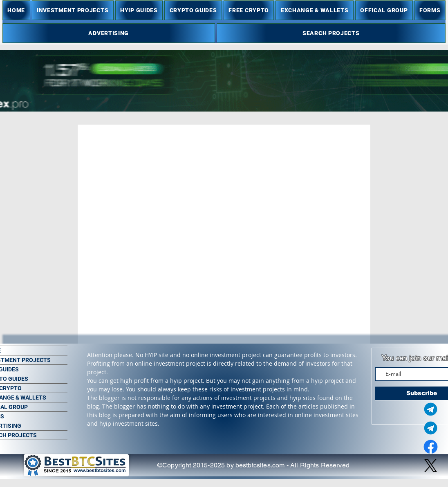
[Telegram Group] (431, 428)
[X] (431, 466)
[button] (73, 10)
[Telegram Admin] (431, 409)
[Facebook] (431, 447)
